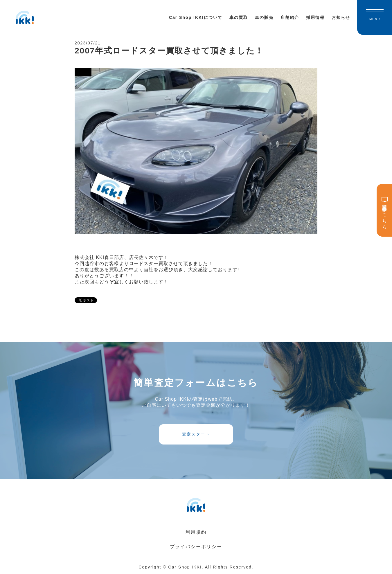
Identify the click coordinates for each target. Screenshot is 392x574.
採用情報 (315, 17)
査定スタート (196, 434)
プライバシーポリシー (196, 547)
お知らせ (341, 17)
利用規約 (196, 532)
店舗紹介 (290, 17)
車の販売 (264, 17)
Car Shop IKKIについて (196, 17)
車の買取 (239, 17)
